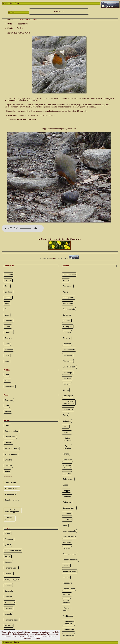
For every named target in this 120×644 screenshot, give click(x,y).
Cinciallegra (68, 373)
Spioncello (9, 591)
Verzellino (9, 626)
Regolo (8, 556)
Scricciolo (9, 574)
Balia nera (67, 315)
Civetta (66, 390)
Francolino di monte (67, 466)
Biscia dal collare (12, 431)
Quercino (8, 338)
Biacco (7, 425)
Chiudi (38, 638)
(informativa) (26, 638)
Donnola (8, 298)
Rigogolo (8, 562)
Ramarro (8, 466)
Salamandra (10, 386)
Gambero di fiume (12, 488)
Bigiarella (67, 338)
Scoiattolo (9, 350)
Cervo (7, 286)
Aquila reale (68, 286)
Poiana (8, 533)
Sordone (8, 585)
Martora (8, 327)
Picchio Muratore (67, 609)
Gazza (66, 485)
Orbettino (8, 460)
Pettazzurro (68, 583)
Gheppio (66, 491)
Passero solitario (70, 571)
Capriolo (8, 280)
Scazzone (9, 400)
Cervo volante (10, 483)
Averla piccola (69, 298)
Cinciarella (67, 378)
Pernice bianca (69, 589)
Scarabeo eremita (12, 500)
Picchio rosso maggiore (68, 623)
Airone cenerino (69, 275)
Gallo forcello (68, 479)
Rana (7, 375)
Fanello (66, 454)
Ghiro (7, 309)
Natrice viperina (11, 454)
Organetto (67, 548)
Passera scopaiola (70, 560)
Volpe (7, 361)
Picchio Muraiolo (66, 601)
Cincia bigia (68, 355)
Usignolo (8, 614)
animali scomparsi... (10, 519)
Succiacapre (10, 602)
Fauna (17, 3)
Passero (66, 566)
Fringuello (67, 473)
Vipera (7, 471)
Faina (7, 303)
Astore (66, 292)
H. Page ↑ (12, 12)
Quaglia (8, 545)
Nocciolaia (67, 543)
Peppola (66, 577)
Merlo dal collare (70, 537)
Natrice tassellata (12, 448)
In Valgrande (7, 3)
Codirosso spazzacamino (69, 403)
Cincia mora (68, 361)
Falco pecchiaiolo (67, 439)
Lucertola (8, 443)
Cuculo (66, 427)
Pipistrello (9, 332)
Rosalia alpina (10, 494)
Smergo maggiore (12, 579)
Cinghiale (9, 292)
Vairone (8, 412)
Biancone (67, 321)
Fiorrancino (67, 460)
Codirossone (68, 409)
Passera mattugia (70, 554)
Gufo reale (67, 502)
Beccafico (67, 332)
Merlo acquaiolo (69, 531)
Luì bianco (67, 514)
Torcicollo (9, 608)
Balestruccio (68, 303)
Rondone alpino (11, 568)
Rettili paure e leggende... (13, 511)
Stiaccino (8, 597)
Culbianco (67, 432)
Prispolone (9, 539)
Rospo (7, 381)
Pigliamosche (68, 635)
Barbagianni (68, 327)
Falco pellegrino (67, 447)
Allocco (66, 280)
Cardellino (67, 344)
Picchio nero (68, 616)
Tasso (7, 355)
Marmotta (9, 321)
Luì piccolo (67, 519)
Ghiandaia (67, 496)
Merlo (65, 525)
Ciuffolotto (67, 384)
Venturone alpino (12, 620)
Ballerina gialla (69, 309)
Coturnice (67, 421)
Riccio (7, 344)
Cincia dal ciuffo (69, 367)
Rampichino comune (13, 551)
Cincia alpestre (69, 350)
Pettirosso (67, 594)
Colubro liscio (10, 437)
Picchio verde (68, 630)
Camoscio (9, 275)
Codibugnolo (68, 396)
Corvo (65, 415)
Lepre (7, 315)
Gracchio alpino (69, 508)
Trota (7, 406)
